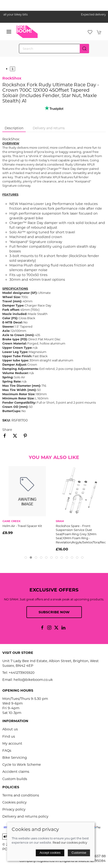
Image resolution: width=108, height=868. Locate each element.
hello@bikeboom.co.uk (33, 680)
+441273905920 (22, 673)
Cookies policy (14, 802)
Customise (79, 853)
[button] (9, 32)
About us (10, 729)
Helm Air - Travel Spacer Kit (22, 526)
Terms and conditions (21, 795)
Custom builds (15, 779)
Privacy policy (14, 809)
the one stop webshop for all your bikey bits (54, 14)
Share (7, 430)
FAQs (7, 750)
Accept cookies (50, 853)
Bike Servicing (15, 758)
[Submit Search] (84, 49)
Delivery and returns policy (25, 816)
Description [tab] (14, 128)
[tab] (26, 557)
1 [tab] (13, 69)
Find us (9, 736)
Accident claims (16, 772)
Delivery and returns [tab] (49, 128)
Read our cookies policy (70, 843)
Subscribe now (54, 612)
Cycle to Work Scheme (22, 765)
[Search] (54, 49)
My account (12, 743)
